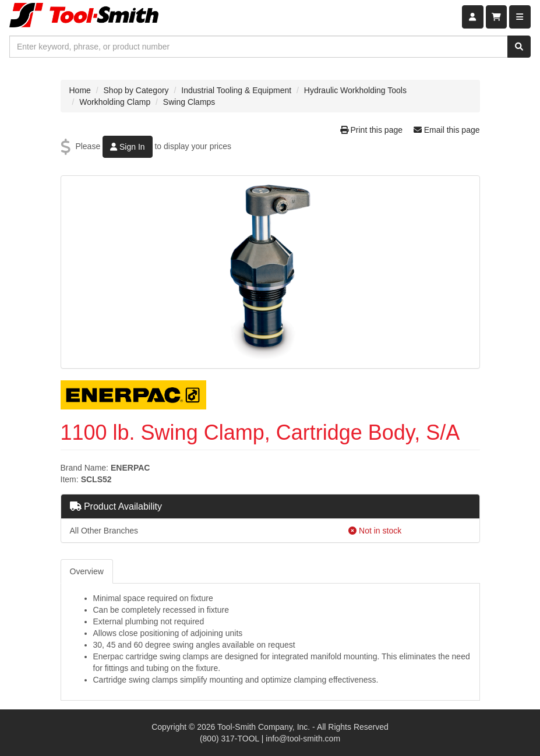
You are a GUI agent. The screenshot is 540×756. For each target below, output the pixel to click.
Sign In (127, 147)
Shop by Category (136, 90)
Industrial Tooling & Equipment (236, 90)
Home (80, 90)
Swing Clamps (189, 102)
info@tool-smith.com (303, 739)
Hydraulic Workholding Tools (355, 90)
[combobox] (259, 47)
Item (68, 479)
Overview (87, 571)
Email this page (447, 130)
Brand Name (84, 468)
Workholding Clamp (115, 102)
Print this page (373, 130)
